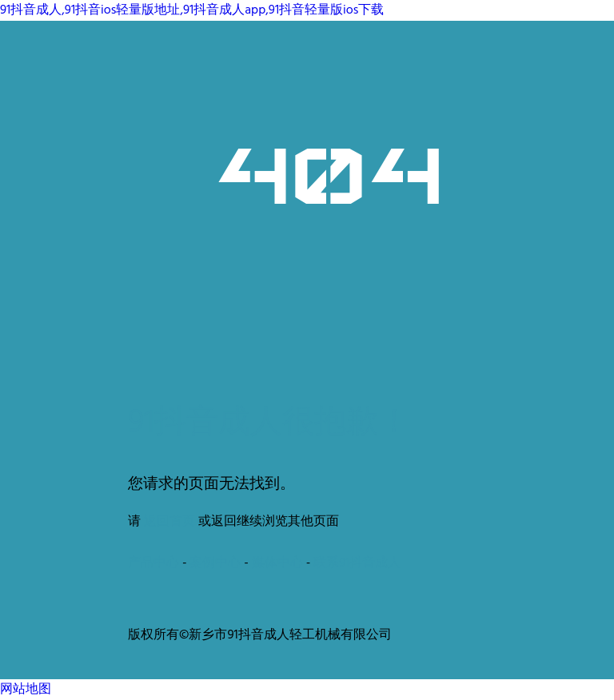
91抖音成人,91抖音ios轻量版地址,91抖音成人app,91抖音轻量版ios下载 (192, 10)
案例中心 (215, 563)
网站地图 (26, 690)
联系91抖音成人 (357, 563)
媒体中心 (277, 563)
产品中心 (153, 563)
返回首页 (169, 522)
